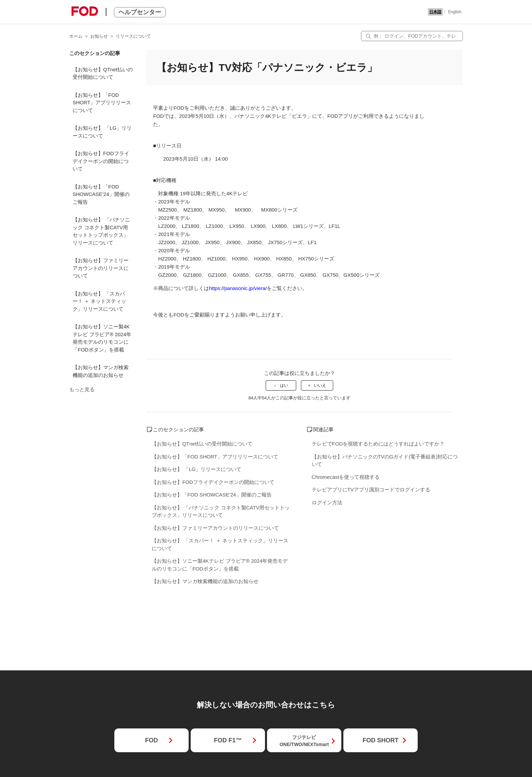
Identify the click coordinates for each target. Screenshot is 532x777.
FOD (151, 740)
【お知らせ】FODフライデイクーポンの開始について (101, 161)
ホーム (76, 36)
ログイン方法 (327, 502)
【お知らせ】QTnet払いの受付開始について (103, 73)
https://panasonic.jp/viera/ (238, 288)
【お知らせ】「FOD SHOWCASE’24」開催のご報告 (101, 194)
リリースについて (133, 36)
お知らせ (99, 36)
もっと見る (82, 389)
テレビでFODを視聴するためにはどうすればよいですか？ (378, 444)
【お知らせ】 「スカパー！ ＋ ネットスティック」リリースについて (99, 301)
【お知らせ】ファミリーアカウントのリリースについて (101, 268)
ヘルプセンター (140, 12)
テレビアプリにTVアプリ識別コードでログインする (371, 490)
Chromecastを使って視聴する (346, 477)
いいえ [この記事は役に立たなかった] (320, 385)
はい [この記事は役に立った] (284, 385)
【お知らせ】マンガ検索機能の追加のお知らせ (101, 371)
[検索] (412, 36)
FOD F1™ (228, 740)
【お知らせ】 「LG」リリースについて (102, 132)
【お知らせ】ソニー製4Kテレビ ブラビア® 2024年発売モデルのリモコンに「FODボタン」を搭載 (102, 338)
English (455, 12)
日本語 (435, 12)
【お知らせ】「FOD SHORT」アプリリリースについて (102, 103)
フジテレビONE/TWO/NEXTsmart (304, 741)
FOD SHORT (380, 740)
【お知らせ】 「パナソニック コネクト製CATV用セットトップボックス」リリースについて (101, 231)
